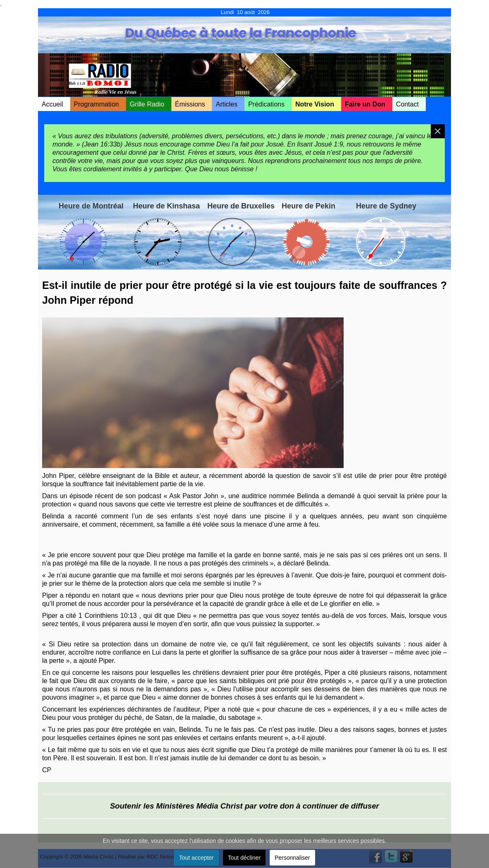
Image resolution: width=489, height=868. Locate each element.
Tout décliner (244, 858)
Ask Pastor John (194, 496)
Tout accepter (196, 858)
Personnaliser (292, 858)
